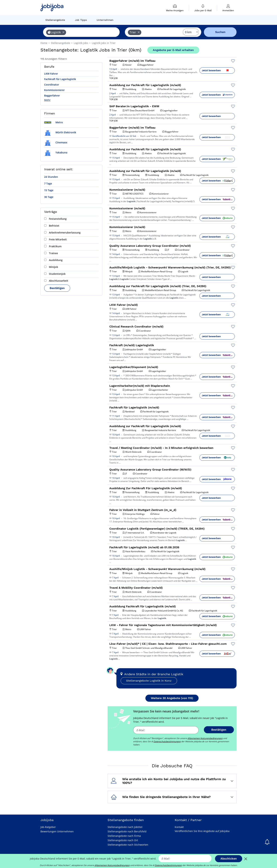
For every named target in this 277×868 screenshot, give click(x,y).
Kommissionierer (54, 90)
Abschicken (229, 859)
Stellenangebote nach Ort (123, 840)
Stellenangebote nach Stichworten (128, 845)
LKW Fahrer (51, 74)
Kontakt (179, 827)
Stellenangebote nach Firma (124, 836)
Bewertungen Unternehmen (57, 831)
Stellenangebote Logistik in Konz (149, 681)
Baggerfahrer (52, 95)
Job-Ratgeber (48, 827)
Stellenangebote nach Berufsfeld (127, 831)
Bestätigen (57, 288)
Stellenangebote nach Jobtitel (125, 827)
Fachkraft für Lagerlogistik (60, 79)
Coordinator (52, 85)
